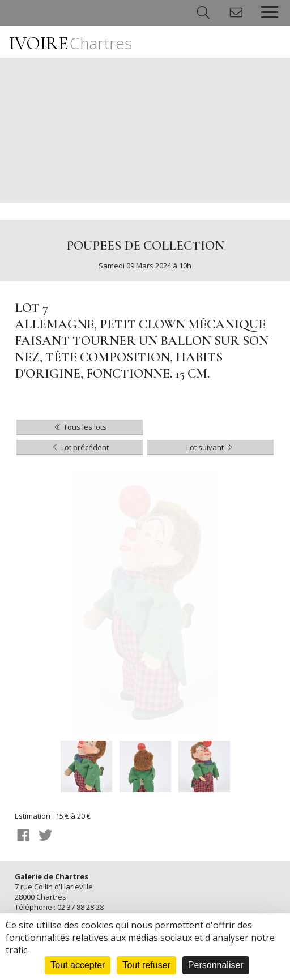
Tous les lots (80, 427)
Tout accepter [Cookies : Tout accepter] (78, 965)
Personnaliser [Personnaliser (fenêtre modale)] (216, 965)
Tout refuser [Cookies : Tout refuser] (146, 965)
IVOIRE (71, 43)
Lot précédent (80, 447)
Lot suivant (210, 447)
